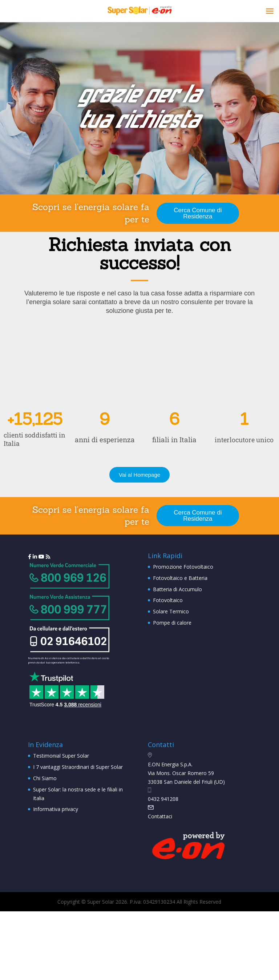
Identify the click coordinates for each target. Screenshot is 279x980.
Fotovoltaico (168, 600)
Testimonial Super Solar (61, 756)
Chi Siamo (45, 778)
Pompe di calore (172, 623)
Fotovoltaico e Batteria (180, 578)
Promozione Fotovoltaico (183, 567)
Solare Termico (171, 611)
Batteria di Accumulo (177, 589)
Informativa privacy (56, 809)
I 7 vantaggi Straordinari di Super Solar (78, 767)
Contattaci (160, 816)
